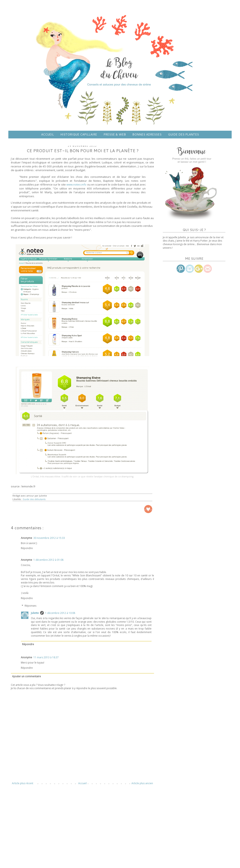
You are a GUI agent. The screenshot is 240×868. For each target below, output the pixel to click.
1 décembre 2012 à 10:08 (60, 613)
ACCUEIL (47, 134)
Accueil (82, 783)
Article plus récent (23, 783)
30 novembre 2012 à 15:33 (49, 538)
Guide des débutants (34, 499)
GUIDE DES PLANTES (183, 134)
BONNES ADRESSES (147, 134)
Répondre (27, 548)
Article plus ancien (142, 783)
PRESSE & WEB (115, 134)
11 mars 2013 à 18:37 (46, 657)
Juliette (35, 613)
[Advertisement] (82, 823)
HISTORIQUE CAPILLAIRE (79, 134)
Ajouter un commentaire (27, 676)
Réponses (30, 606)
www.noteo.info (76, 184)
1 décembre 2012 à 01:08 (48, 560)
